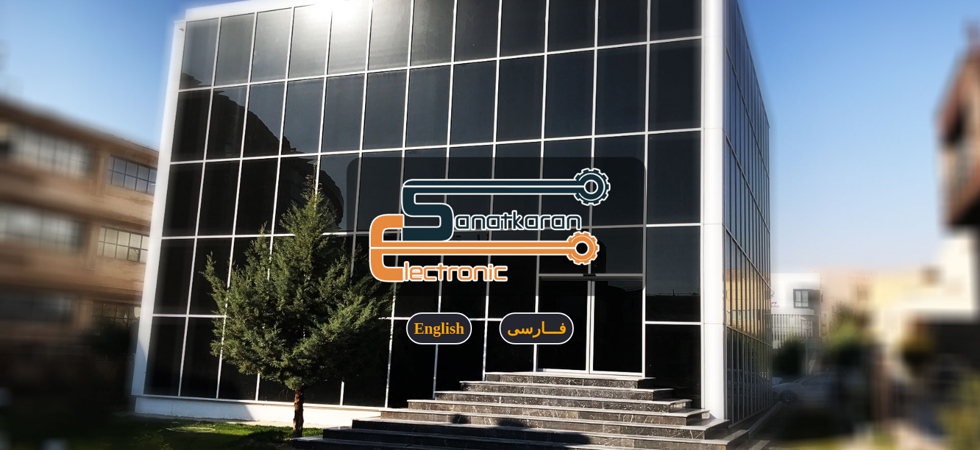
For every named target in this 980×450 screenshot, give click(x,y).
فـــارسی (537, 328)
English (439, 328)
